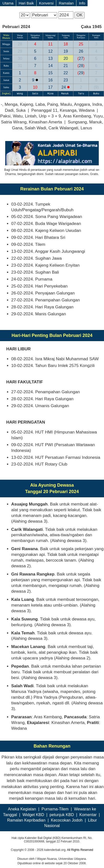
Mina (51, 94)
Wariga (20, 35)
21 (66, 66)
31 (20, 66)
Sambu (51, 38)
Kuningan (96, 35)
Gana (66, 38)
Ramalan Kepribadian (26, 820)
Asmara (20, 38)
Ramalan (66, 3)
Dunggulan (81, 35)
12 (51, 51)
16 (51, 80)
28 (20, 44)
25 (81, 44)
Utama (8, 3)
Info (82, 3)
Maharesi (35, 38)
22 (66, 73)
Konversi (46, 3)
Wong (20, 94)
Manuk (66, 94)
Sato (35, 94)
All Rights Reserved (80, 850)
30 (20, 58)
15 (51, 73)
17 (51, 87)
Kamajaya (81, 38)
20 (66, 58)
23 (66, 80)
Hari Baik (26, 3)
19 (66, 51)
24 (64, 87)
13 (51, 58)
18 (66, 44)
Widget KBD (33, 815)
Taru (81, 94)
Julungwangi (50, 35)
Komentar (88, 815)
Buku (96, 94)
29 (20, 51)
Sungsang (66, 35)
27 (81, 58)
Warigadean (35, 35)
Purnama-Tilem (55, 809)
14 (51, 66)
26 (81, 51)
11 (51, 44)
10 (35, 87)
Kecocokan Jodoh (67, 820)
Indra (96, 38)
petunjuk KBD (62, 815)
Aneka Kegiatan (22, 809)
